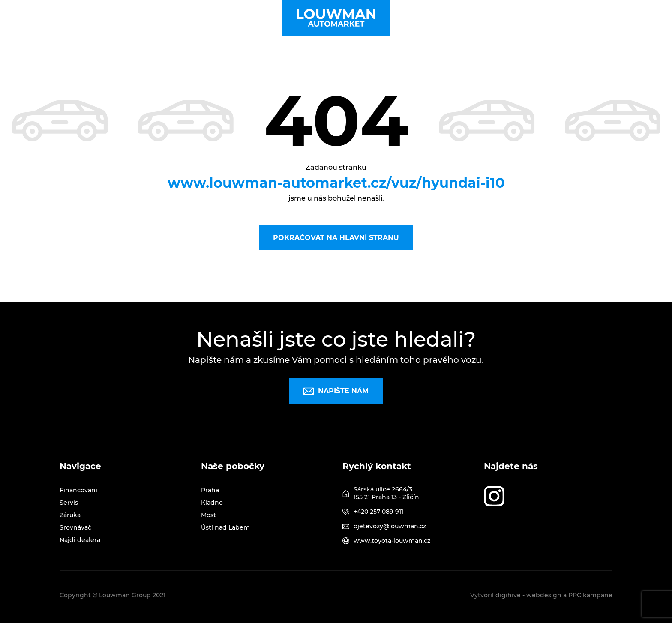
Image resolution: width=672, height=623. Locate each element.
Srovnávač (75, 527)
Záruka (70, 515)
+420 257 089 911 (378, 512)
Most (208, 515)
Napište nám (336, 391)
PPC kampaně (590, 595)
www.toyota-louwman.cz (392, 541)
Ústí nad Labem (225, 527)
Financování (78, 490)
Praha (210, 490)
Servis (69, 503)
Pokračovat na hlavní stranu (336, 238)
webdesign (544, 595)
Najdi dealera (80, 540)
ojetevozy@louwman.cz (390, 526)
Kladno (212, 503)
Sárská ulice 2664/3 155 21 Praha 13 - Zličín (386, 493)
